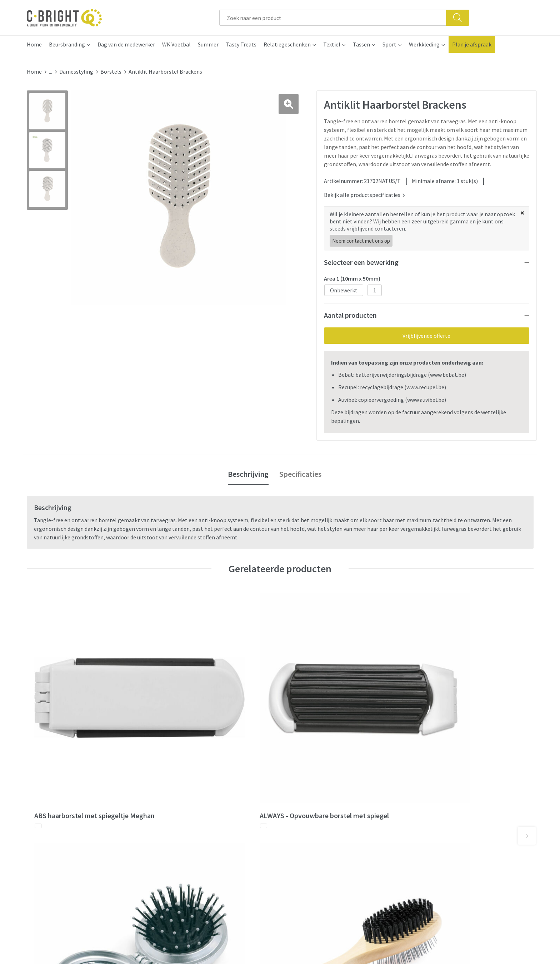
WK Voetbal (176, 44)
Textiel (332, 44)
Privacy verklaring (436, 804)
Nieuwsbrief (178, 804)
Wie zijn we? (178, 793)
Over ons (174, 782)
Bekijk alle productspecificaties (364, 192)
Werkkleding (424, 44)
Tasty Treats (241, 44)
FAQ (294, 793)
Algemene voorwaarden (444, 782)
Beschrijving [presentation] (248, 471)
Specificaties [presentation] (300, 471)
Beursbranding (67, 44)
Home (34, 44)
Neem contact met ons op (361, 238)
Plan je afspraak (472, 44)
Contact (299, 782)
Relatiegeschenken (287, 44)
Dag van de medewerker (126, 44)
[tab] (248, 471)
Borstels (111, 71)
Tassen (361, 44)
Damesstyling (76, 71)
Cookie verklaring (436, 793)
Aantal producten (350, 312)
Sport (389, 44)
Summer (208, 44)
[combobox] (333, 18)
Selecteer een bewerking (361, 259)
